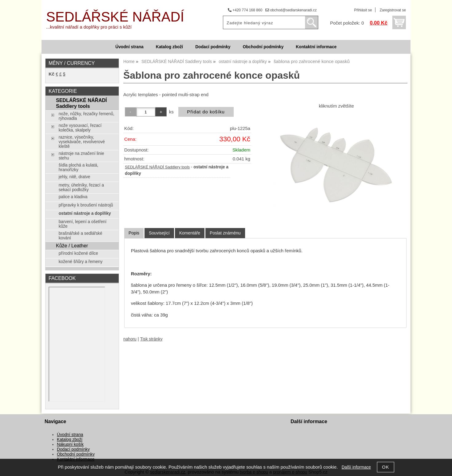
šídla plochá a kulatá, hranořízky (79, 167)
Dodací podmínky (213, 47)
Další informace (356, 467)
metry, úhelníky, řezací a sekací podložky (81, 187)
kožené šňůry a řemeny (81, 262)
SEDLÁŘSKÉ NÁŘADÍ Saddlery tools (157, 167)
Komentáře (190, 233)
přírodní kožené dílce (78, 253)
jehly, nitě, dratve (75, 177)
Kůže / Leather (72, 246)
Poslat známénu (225, 233)
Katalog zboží (169, 47)
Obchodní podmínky (263, 47)
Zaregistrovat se (393, 10)
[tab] (134, 233)
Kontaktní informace (316, 47)
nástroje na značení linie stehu (81, 156)
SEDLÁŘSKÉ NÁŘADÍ (115, 17)
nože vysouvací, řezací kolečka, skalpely (80, 128)
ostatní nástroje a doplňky (85, 213)
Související (159, 233)
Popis (134, 233)
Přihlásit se (363, 10)
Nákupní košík (70, 445)
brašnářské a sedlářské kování (81, 236)
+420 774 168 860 (245, 10)
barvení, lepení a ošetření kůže (83, 224)
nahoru (130, 339)
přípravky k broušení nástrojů (86, 205)
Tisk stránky (151, 339)
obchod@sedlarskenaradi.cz (291, 10)
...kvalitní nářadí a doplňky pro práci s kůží (89, 27)
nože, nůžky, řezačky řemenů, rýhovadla (87, 116)
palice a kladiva (73, 197)
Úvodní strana (129, 47)
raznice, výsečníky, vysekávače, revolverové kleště (82, 142)
